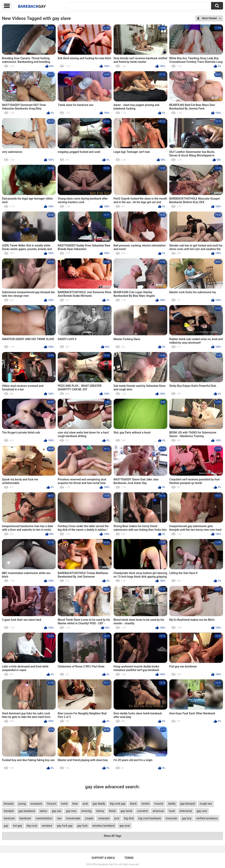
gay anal (125, 826)
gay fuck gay (65, 826)
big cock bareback (150, 818)
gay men (71, 811)
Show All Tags (113, 836)
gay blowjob (188, 804)
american (158, 811)
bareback (25, 818)
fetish (112, 811)
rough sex (206, 804)
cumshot (142, 811)
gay (6, 826)
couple (89, 818)
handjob (9, 811)
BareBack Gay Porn (108, 864)
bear (75, 804)
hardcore (9, 818)
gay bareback (27, 811)
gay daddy (99, 804)
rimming (86, 811)
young (22, 804)
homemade (73, 818)
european (36, 804)
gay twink (126, 811)
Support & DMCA (103, 858)
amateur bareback (104, 826)
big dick (129, 818)
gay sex (57, 811)
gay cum (202, 811)
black (133, 804)
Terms (129, 858)
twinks (146, 804)
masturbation (44, 818)
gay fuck (82, 826)
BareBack (32, 6)
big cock (32, 826)
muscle (159, 804)
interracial (186, 811)
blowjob (9, 804)
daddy (172, 804)
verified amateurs (207, 818)
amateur (47, 826)
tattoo (43, 811)
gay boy (187, 818)
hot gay (18, 826)
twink (64, 804)
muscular (171, 818)
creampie (104, 818)
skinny (100, 811)
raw (59, 818)
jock (117, 818)
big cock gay (118, 804)
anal (85, 804)
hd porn (52, 804)
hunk (172, 811)
